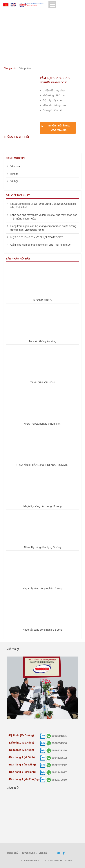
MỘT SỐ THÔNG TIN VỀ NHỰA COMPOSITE (37, 237)
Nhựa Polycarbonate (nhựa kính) (43, 424)
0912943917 (56, 772)
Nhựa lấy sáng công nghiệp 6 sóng (42, 588)
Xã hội (14, 181)
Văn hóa (15, 166)
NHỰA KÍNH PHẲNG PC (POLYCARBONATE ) (42, 465)
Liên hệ (43, 853)
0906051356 (56, 743)
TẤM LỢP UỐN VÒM (43, 382)
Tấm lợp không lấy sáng (42, 341)
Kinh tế (15, 174)
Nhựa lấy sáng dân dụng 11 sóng (42, 506)
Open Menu (52, 5)
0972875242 (56, 765)
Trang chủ (10, 68)
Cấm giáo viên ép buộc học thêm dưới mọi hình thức (40, 245)
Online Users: (32, 860)
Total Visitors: (55, 860)
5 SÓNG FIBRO (43, 300)
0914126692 (56, 758)
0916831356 (56, 750)
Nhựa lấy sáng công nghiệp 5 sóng (42, 630)
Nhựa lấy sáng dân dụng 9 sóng (42, 547)
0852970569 (56, 780)
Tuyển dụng (28, 853)
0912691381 (56, 736)
